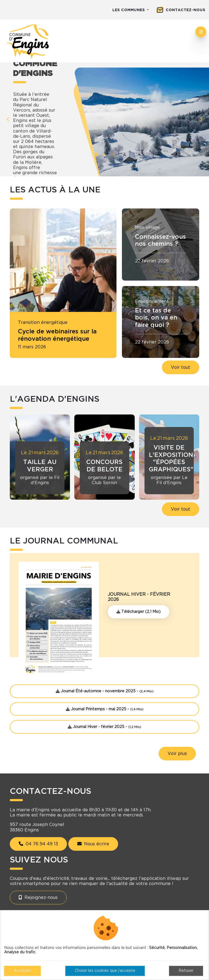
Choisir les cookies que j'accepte (105, 971)
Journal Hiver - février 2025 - (104, 727)
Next (201, 119)
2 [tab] (104, 155)
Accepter (22, 971)
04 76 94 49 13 (38, 844)
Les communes (129, 10)
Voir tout (181, 367)
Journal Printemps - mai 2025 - (105, 709)
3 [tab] (113, 155)
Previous (8, 119)
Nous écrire (93, 844)
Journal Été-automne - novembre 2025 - (105, 691)
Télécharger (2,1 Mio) (139, 612)
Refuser (186, 971)
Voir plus (177, 754)
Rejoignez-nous (38, 897)
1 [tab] (96, 155)
